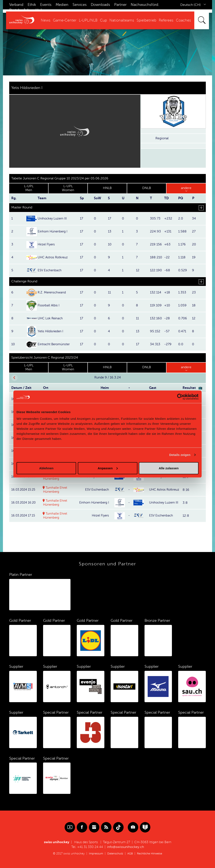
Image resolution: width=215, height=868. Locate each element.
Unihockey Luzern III (53, 218)
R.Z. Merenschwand (53, 292)
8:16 (186, 490)
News (46, 20)
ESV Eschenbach (50, 270)
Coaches (183, 20)
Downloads (100, 5)
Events (46, 5)
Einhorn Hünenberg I (53, 231)
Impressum (94, 853)
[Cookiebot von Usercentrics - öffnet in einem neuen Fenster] (180, 397)
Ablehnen (46, 468)
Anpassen (108, 468)
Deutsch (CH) (191, 5)
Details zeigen (180, 455)
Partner (120, 5)
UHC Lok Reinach (51, 318)
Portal (14, 10)
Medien (62, 5)
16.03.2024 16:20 (25, 503)
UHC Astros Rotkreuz (54, 257)
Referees (166, 20)
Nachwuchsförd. (145, 5)
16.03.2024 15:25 (24, 490)
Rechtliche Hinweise (151, 853)
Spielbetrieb (146, 20)
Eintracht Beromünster (55, 344)
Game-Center (65, 20)
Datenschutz (114, 853)
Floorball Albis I (49, 305)
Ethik (32, 5)
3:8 (185, 503)
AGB (130, 853)
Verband (16, 5)
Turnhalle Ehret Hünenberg (56, 490)
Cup (103, 20)
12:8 (186, 515)
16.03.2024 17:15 (24, 515)
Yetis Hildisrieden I (51, 331)
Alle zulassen (169, 468)
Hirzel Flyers (47, 244)
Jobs (27, 10)
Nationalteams (122, 20)
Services (80, 5)
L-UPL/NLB (88, 20)
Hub (39, 10)
